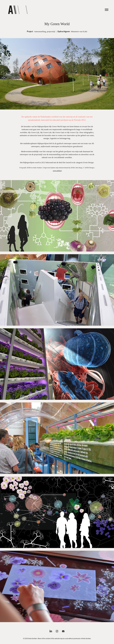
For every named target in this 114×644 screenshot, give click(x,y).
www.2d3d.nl (57, 171)
